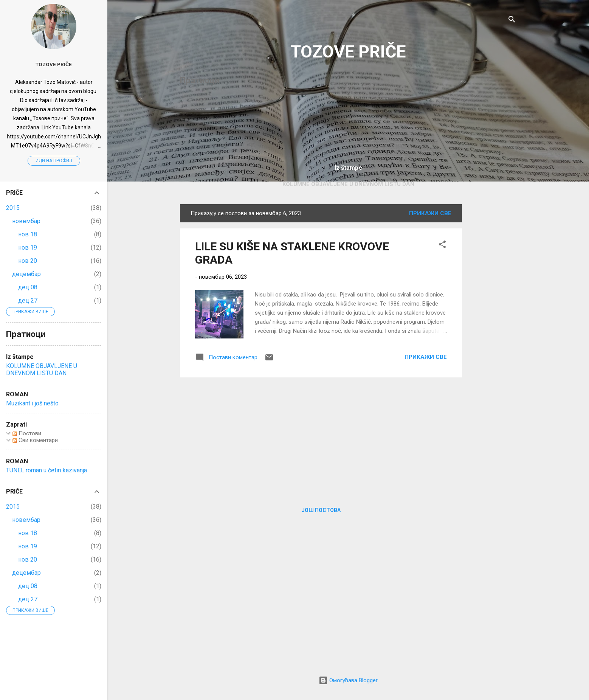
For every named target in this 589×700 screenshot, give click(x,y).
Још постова (321, 510)
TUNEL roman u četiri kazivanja (46, 470)
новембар (26, 221)
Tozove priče (54, 64)
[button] (442, 246)
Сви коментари (35, 440)
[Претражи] (512, 21)
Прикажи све (430, 213)
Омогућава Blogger (348, 680)
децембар (26, 274)
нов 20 (28, 261)
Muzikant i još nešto (32, 403)
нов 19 (28, 248)
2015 (13, 208)
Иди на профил (54, 161)
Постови (27, 433)
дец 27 (28, 300)
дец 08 (28, 287)
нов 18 (28, 234)
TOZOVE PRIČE (348, 52)
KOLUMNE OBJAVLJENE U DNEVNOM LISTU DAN (348, 184)
